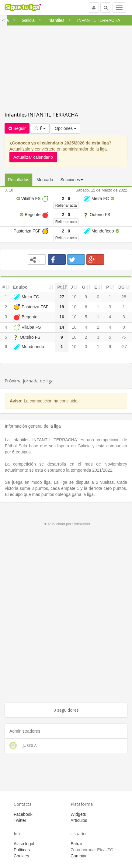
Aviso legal (24, 844)
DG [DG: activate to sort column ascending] (122, 287)
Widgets (78, 814)
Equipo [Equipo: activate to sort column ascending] (20, 287)
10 (74, 297)
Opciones (66, 128)
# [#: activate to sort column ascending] (4, 287)
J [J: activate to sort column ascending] (72, 287)
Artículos (79, 820)
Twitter (20, 820)
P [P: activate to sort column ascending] (108, 287)
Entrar (76, 844)
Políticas (22, 850)
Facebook (23, 814)
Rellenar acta (66, 205)
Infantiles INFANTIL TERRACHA (41, 115)
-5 (124, 337)
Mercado (45, 180)
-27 (124, 347)
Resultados (19, 180)
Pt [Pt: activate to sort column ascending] (60, 287)
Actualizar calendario (33, 157)
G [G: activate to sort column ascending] (84, 287)
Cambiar (79, 856)
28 (124, 297)
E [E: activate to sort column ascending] (96, 287)
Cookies (21, 856)
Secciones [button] (72, 180)
